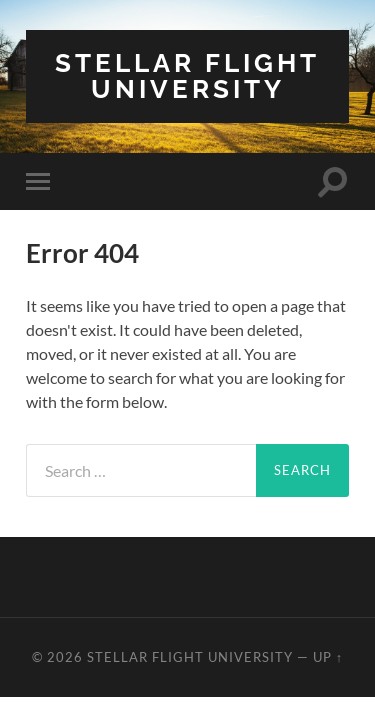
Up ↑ (328, 657)
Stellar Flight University (187, 75)
